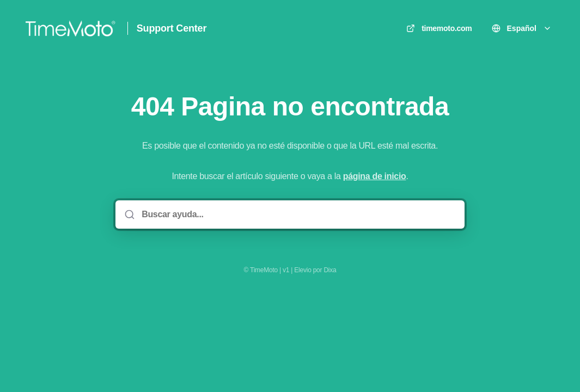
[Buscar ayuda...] (298, 215)
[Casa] (70, 28)
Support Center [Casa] (172, 28)
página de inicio (375, 176)
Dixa (330, 270)
